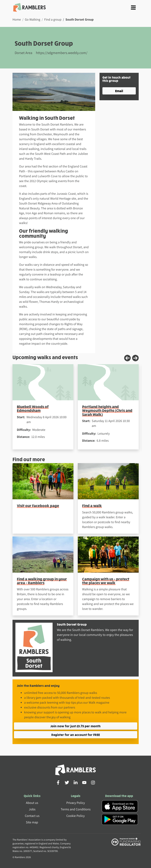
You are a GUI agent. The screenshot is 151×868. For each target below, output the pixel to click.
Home (17, 19)
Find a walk (92, 506)
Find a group (53, 19)
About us (32, 803)
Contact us (32, 816)
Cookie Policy (75, 816)
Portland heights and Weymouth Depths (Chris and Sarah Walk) (107, 410)
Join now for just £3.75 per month (75, 726)
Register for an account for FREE (76, 735)
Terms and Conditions (76, 809)
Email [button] (119, 91)
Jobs (32, 809)
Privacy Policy (76, 803)
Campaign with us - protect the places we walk (106, 581)
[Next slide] (135, 358)
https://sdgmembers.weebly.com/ (62, 53)
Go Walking (33, 19)
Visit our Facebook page (38, 506)
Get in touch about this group (116, 79)
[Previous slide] (127, 358)
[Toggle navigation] (133, 7)
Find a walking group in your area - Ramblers (42, 581)
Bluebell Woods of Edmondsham (33, 408)
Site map (32, 822)
